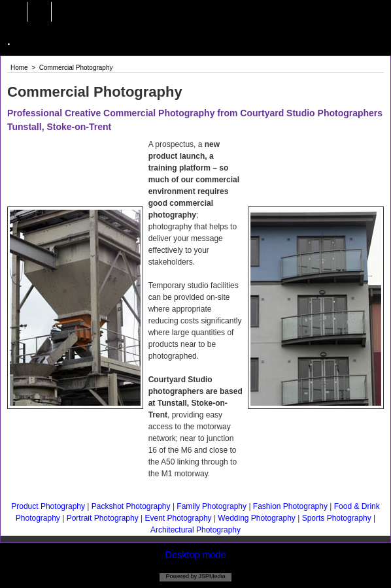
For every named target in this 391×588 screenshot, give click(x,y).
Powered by (181, 576)
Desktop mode (196, 555)
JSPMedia (211, 576)
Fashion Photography (291, 506)
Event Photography (179, 518)
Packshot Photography (132, 506)
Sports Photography (337, 518)
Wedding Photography (257, 518)
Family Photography (212, 506)
